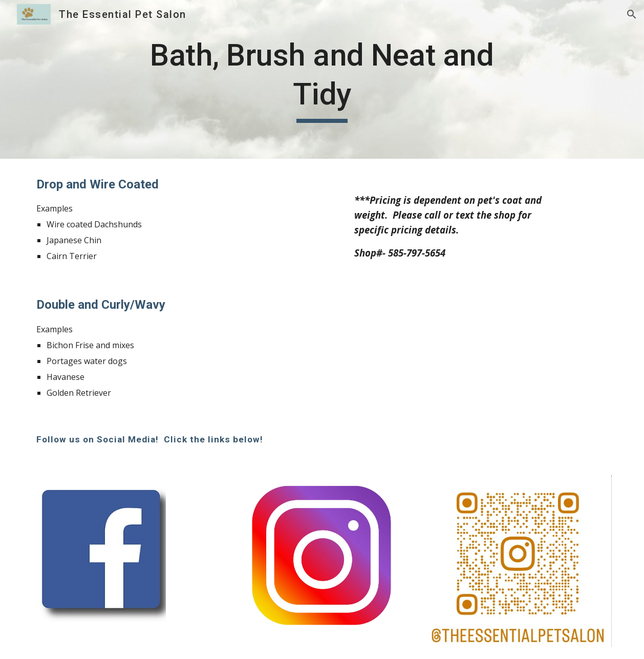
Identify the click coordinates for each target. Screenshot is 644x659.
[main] (322, 79)
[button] (632, 14)
